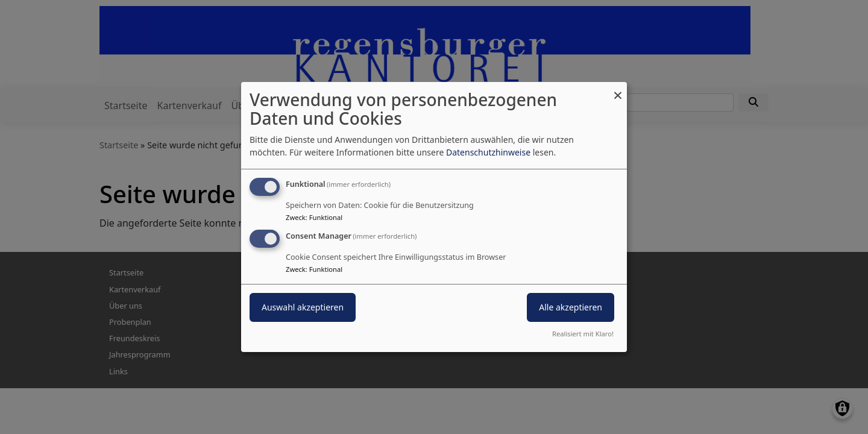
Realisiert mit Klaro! (583, 334)
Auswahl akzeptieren (303, 307)
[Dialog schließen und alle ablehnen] (618, 90)
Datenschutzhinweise (488, 152)
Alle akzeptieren (571, 307)
